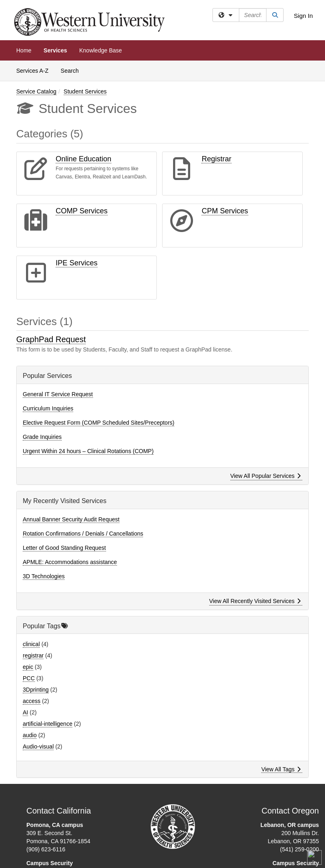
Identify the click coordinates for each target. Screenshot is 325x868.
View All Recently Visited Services (255, 601)
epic (28, 667)
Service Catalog (36, 91)
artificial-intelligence (48, 724)
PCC (29, 678)
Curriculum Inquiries (48, 408)
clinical (31, 644)
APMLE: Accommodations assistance (70, 562)
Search (73, 70)
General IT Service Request (58, 394)
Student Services (85, 91)
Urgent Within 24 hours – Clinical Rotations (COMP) (88, 451)
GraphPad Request (51, 339)
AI (25, 712)
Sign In (303, 16)
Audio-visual (38, 746)
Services (55, 50)
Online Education (83, 159)
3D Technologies (44, 576)
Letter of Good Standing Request (64, 548)
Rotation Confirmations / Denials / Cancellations (83, 534)
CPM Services (225, 211)
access (32, 701)
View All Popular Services (265, 476)
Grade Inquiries (42, 437)
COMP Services (82, 211)
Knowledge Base (101, 50)
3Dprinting (36, 690)
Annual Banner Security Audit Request (71, 519)
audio (30, 735)
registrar (33, 655)
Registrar (216, 159)
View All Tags (281, 769)
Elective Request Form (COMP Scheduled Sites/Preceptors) (99, 423)
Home (24, 50)
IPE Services (77, 263)
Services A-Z (32, 71)
